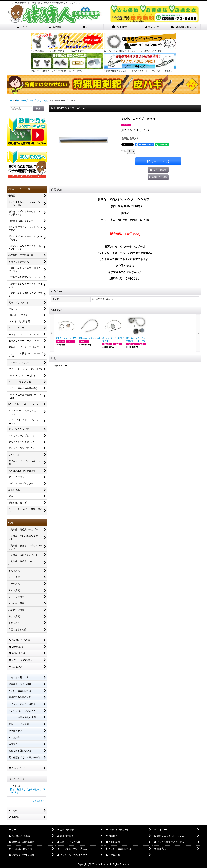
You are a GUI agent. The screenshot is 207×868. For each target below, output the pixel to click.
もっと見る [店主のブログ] (38, 801)
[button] (55, 27)
